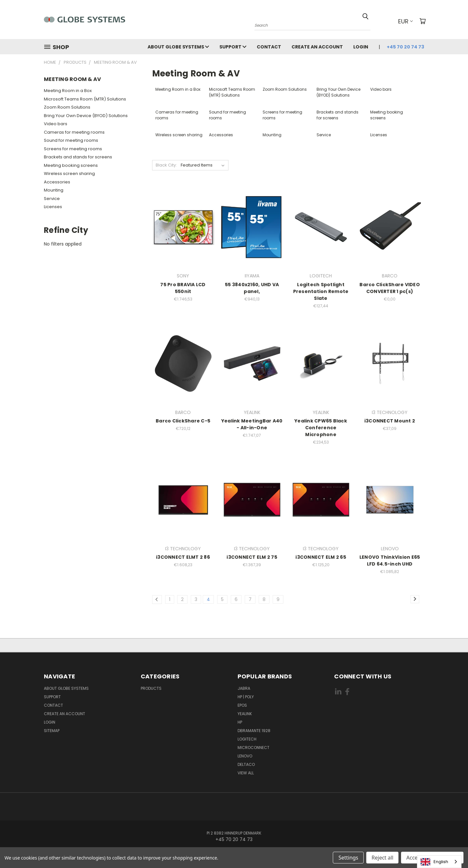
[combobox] (439, 862)
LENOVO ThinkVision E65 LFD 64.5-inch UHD (390, 561)
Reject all (382, 858)
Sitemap (52, 731)
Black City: (166, 165)
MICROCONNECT (253, 748)
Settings (348, 858)
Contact (269, 47)
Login (361, 47)
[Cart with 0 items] (422, 21)
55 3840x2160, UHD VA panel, (252, 288)
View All (246, 773)
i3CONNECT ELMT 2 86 (183, 557)
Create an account (317, 47)
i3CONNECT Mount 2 (390, 421)
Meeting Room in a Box (68, 91)
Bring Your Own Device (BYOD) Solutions (86, 116)
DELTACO (246, 764)
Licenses (53, 207)
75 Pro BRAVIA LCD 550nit (183, 288)
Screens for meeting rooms (73, 149)
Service (52, 199)
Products (151, 688)
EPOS (242, 705)
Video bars (56, 124)
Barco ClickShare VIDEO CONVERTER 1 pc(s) (390, 288)
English (434, 862)
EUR (405, 21)
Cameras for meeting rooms (74, 132)
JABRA (244, 688)
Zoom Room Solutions (67, 107)
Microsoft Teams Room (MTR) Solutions (85, 99)
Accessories (57, 182)
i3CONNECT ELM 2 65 (321, 557)
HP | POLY (246, 697)
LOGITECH (247, 739)
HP (240, 722)
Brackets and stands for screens (78, 157)
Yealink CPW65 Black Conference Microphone (321, 428)
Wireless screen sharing (69, 174)
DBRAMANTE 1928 (254, 731)
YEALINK (245, 714)
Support (233, 47)
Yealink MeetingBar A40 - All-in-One (252, 424)
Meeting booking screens (71, 165)
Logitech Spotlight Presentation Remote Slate (321, 291)
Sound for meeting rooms (71, 140)
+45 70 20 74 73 (405, 47)
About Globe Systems (178, 47)
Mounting (54, 190)
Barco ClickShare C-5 (183, 421)
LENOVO (245, 756)
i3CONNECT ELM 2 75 (252, 557)
